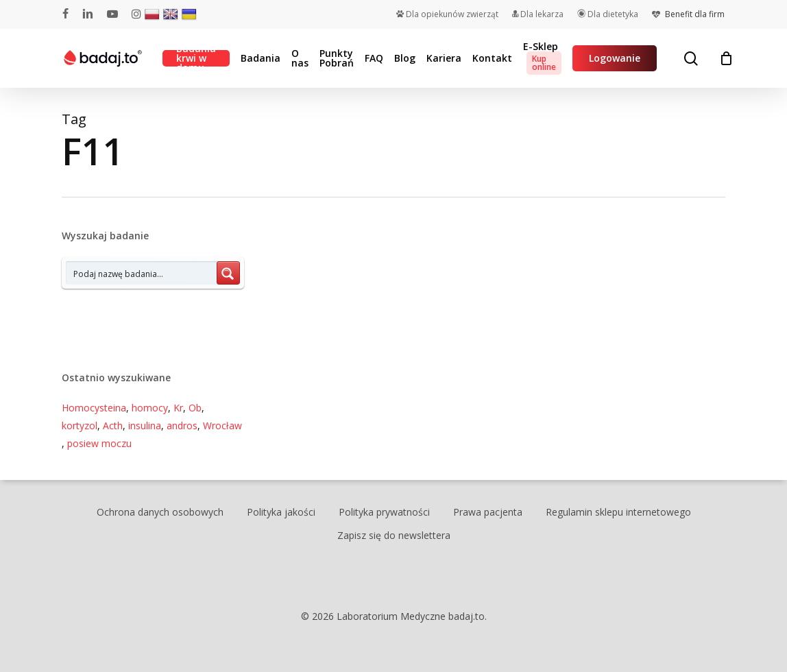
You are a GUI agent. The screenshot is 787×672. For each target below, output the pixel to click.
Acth (113, 425)
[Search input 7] (142, 273)
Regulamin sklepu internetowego (618, 512)
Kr (178, 408)
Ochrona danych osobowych (160, 512)
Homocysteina (94, 408)
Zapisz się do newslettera (394, 535)
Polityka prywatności (384, 512)
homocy (150, 408)
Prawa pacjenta (488, 512)
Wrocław (222, 425)
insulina (145, 425)
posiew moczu (99, 443)
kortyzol (80, 425)
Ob (195, 408)
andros (182, 425)
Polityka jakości (281, 512)
